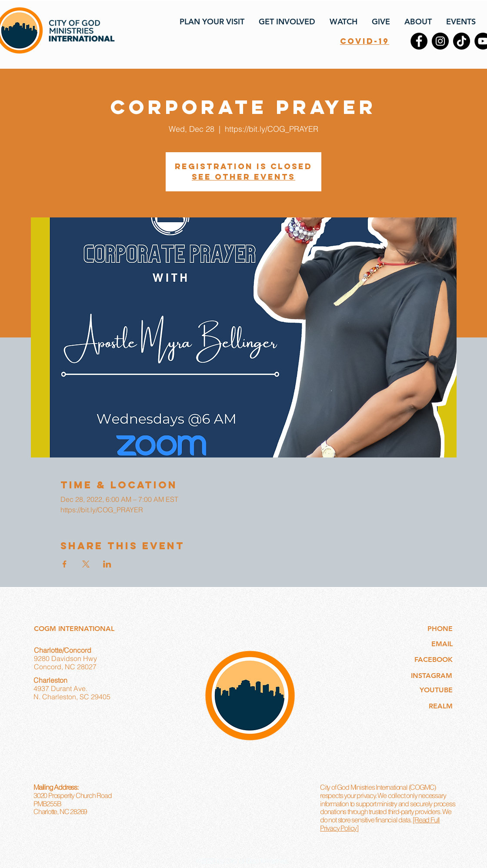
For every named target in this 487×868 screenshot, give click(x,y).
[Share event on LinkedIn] (107, 564)
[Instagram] (440, 41)
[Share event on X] (86, 564)
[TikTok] (462, 41)
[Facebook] (419, 41)
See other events (243, 177)
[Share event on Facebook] (65, 564)
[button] (211, 22)
